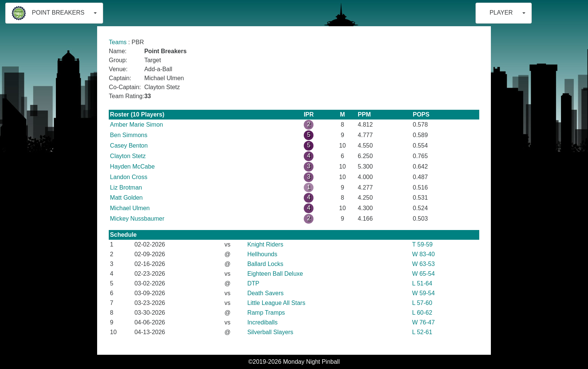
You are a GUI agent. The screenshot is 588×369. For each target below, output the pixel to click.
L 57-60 (422, 303)
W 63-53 (423, 264)
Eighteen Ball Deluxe (275, 274)
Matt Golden (126, 198)
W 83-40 (423, 254)
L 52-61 (422, 332)
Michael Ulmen (130, 208)
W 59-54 (423, 293)
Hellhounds (262, 254)
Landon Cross (129, 177)
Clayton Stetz (128, 156)
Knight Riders (265, 244)
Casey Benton (129, 146)
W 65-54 (423, 274)
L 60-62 (422, 313)
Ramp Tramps (266, 313)
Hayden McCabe (132, 167)
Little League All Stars (276, 303)
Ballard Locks (265, 264)
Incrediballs (262, 322)
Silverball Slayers (270, 332)
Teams (118, 42)
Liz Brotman (126, 187)
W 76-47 (423, 322)
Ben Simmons (129, 135)
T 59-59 (422, 244)
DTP (253, 283)
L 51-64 (422, 283)
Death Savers (265, 293)
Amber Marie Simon (136, 125)
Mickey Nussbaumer (137, 219)
